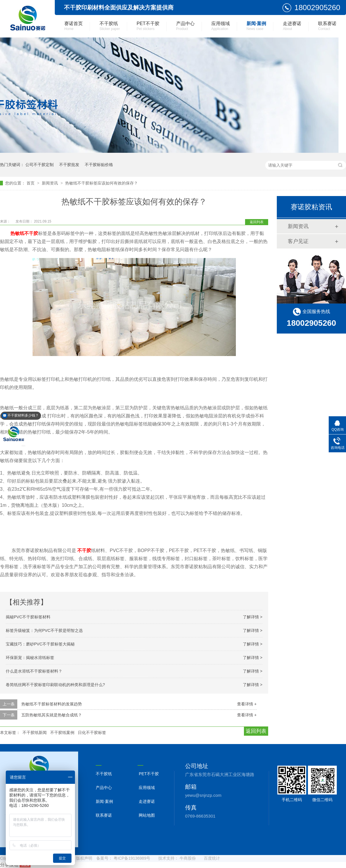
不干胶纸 (110, 26)
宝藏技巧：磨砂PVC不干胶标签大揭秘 (40, 644)
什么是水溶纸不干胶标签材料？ (34, 671)
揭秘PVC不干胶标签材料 (28, 617)
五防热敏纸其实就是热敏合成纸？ (52, 715)
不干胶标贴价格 (99, 165)
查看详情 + (247, 704)
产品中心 (185, 26)
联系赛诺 (327, 26)
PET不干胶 (148, 26)
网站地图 (147, 815)
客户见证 (298, 241)
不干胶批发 (69, 165)
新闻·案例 (256, 26)
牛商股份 (188, 858)
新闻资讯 (50, 183)
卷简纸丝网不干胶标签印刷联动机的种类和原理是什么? (55, 685)
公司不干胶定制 (40, 165)
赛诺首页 (74, 26)
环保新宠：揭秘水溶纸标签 (30, 658)
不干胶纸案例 (62, 733)
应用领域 (221, 26)
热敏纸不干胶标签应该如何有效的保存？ (101, 183)
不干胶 (84, 550)
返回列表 (257, 222)
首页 (31, 183)
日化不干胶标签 (92, 733)
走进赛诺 (292, 26)
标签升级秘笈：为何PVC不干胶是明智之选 (44, 630)
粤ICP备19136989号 (132, 858)
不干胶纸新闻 (35, 733)
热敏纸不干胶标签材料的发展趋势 (52, 704)
